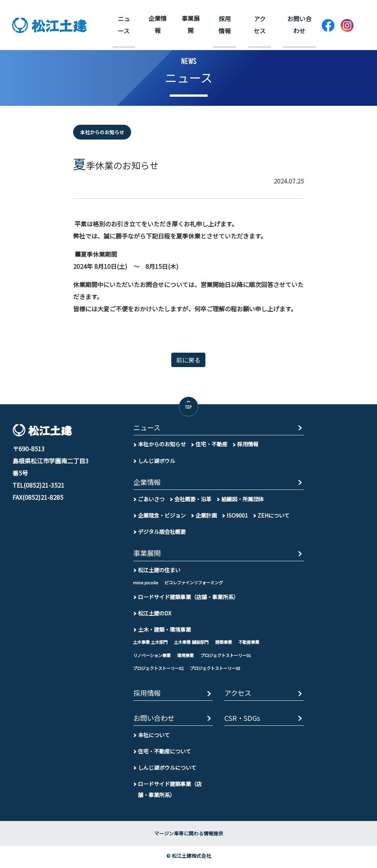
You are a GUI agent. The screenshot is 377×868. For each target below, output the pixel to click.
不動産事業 (257, 644)
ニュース (124, 24)
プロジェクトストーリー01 (233, 657)
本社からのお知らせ (162, 445)
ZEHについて (274, 516)
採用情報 (226, 24)
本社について (154, 737)
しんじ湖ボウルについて (167, 770)
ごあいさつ (151, 500)
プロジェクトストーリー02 (160, 670)
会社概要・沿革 (193, 500)
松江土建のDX (155, 615)
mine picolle (145, 584)
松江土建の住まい (159, 571)
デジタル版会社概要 (162, 533)
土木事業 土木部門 (152, 644)
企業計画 (206, 516)
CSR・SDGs (243, 721)
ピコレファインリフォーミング (196, 584)
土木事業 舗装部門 (196, 644)
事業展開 (192, 24)
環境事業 (189, 657)
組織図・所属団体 (242, 500)
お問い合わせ (299, 24)
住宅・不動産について (164, 754)
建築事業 (230, 644)
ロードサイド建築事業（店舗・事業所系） (188, 598)
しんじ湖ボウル (156, 461)
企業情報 (158, 24)
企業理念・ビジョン (162, 516)
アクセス (260, 24)
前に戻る (188, 360)
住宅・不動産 (211, 445)
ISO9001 (237, 516)
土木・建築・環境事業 (164, 631)
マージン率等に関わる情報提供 (189, 836)
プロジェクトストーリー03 (221, 670)
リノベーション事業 (153, 657)
